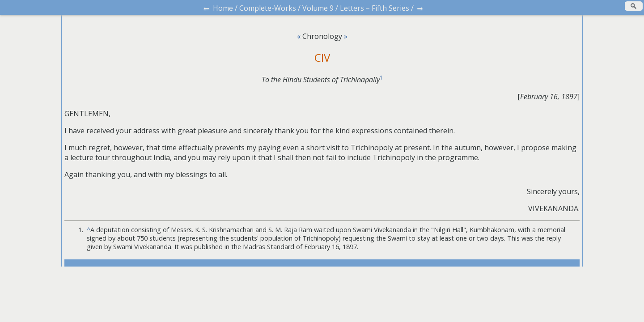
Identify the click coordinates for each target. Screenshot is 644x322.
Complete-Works (268, 8)
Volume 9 (318, 8)
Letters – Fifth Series (375, 8)
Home (223, 8)
